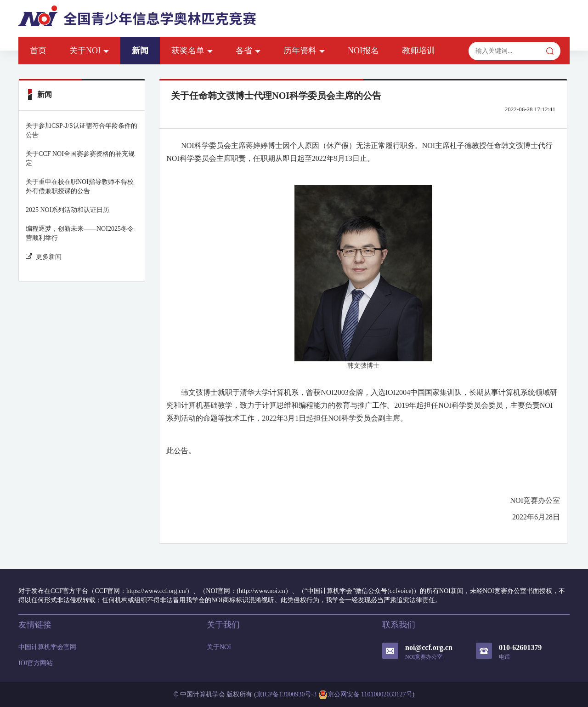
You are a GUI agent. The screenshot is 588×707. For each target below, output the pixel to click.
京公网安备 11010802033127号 (365, 695)
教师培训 (418, 51)
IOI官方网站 (36, 663)
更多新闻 (44, 257)
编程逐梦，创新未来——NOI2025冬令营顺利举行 (80, 233)
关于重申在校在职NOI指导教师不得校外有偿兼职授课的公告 (80, 186)
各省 (248, 51)
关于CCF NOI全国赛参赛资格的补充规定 (80, 158)
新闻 (140, 51)
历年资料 (304, 51)
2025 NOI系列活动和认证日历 (68, 210)
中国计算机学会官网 (47, 647)
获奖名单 (192, 51)
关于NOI (89, 51)
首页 (38, 51)
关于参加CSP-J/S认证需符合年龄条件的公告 (82, 130)
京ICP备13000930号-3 (286, 694)
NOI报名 (363, 51)
